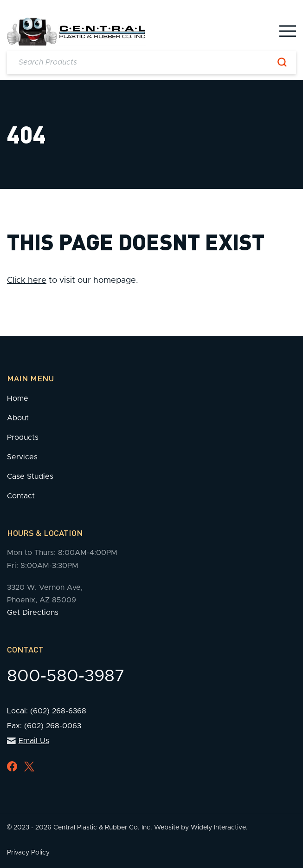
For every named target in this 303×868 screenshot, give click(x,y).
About (18, 418)
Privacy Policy (28, 853)
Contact (21, 496)
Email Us (28, 741)
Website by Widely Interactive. (201, 828)
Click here (27, 281)
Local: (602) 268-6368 (47, 711)
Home (18, 398)
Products (23, 437)
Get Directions (33, 613)
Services (22, 457)
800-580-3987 (66, 676)
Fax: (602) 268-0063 (44, 726)
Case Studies (30, 476)
